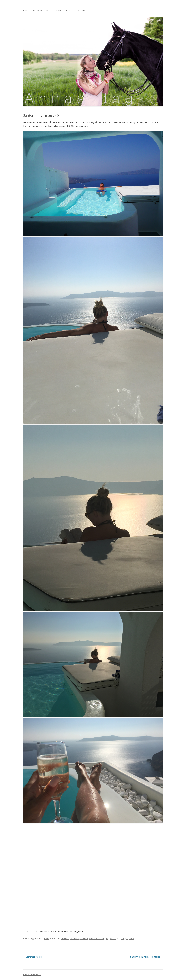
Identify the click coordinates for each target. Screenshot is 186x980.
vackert (113, 938)
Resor (46, 938)
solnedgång (104, 938)
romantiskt (75, 938)
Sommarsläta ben (33, 957)
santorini (84, 938)
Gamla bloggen (63, 10)
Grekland (65, 938)
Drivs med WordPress (32, 975)
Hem (25, 10)
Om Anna (81, 10)
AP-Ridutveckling (41, 10)
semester (93, 938)
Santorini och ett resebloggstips (147, 957)
